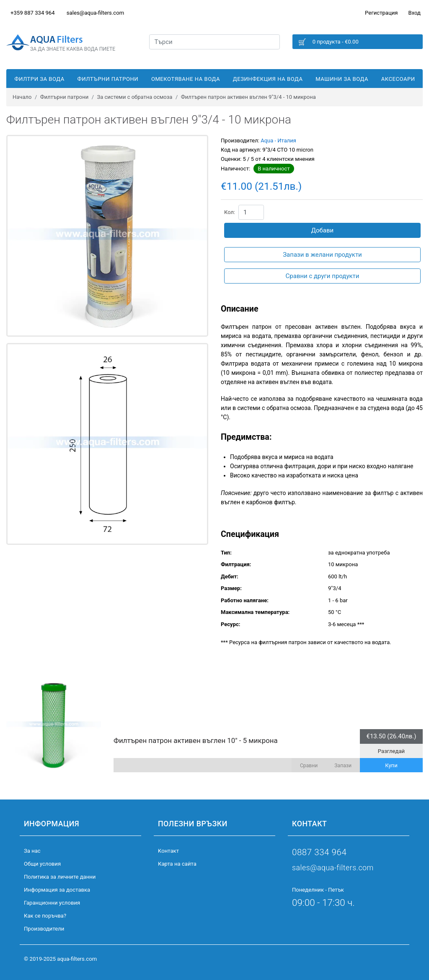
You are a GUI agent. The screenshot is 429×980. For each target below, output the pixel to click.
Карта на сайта (177, 864)
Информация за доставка (57, 890)
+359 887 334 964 (33, 13)
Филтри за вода (39, 79)
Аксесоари (398, 79)
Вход (415, 13)
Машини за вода (342, 79)
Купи (391, 765)
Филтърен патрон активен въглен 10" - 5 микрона (196, 740)
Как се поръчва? (45, 916)
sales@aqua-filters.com (95, 13)
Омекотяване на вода (186, 79)
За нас (32, 851)
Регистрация (381, 13)
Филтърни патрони (108, 79)
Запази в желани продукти (322, 255)
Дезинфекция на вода (268, 79)
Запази (343, 766)
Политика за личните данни (60, 877)
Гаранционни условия (52, 903)
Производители (44, 929)
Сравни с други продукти (323, 276)
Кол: (230, 212)
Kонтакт (168, 851)
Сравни (309, 766)
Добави (323, 230)
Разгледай (391, 751)
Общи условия (42, 864)
